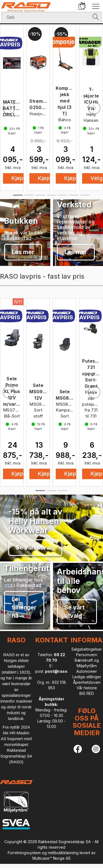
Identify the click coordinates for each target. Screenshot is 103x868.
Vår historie (87, 688)
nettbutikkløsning (63, 853)
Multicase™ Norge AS (51, 858)
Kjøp (44, 178)
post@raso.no (59, 671)
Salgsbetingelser (87, 649)
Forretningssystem (24, 853)
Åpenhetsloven (87, 682)
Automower (87, 671)
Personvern (87, 655)
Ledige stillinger (87, 677)
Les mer (23, 252)
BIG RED (87, 693)
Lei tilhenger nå (24, 607)
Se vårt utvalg (35, 548)
